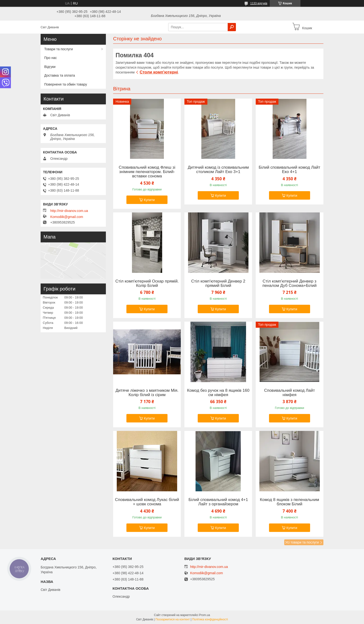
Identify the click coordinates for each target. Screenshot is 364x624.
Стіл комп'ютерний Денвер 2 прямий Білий (218, 283)
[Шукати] (232, 27)
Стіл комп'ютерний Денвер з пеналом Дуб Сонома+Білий (290, 283)
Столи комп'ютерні (159, 72)
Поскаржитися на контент (173, 619)
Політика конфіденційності (210, 619)
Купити (149, 200)
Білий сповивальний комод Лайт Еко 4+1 (289, 170)
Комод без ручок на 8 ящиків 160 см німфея (218, 393)
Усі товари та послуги (302, 542)
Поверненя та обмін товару (66, 84)
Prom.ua (205, 615)
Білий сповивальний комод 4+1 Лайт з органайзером (218, 502)
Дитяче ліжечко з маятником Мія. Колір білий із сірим (147, 393)
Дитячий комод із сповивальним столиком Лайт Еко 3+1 (218, 170)
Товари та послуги (58, 49)
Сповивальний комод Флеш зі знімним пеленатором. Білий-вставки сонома (147, 172)
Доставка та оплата (60, 75)
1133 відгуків (259, 3)
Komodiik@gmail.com (67, 217)
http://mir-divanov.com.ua (69, 211)
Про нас (51, 58)
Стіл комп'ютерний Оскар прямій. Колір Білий (147, 283)
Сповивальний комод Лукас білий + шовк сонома (147, 502)
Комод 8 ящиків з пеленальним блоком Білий (289, 502)
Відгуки (50, 67)
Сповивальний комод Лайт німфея (290, 393)
